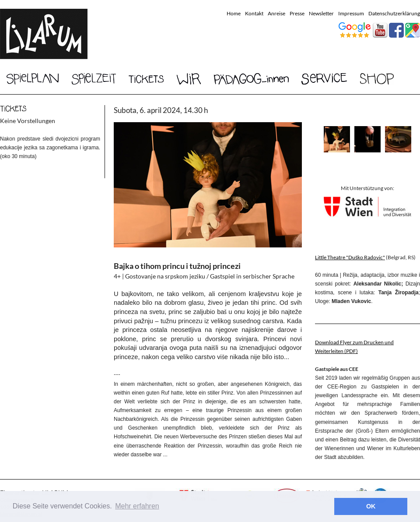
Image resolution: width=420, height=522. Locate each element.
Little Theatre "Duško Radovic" (350, 257)
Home (234, 13)
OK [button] (371, 506)
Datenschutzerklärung (394, 13)
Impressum (351, 13)
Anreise (276, 13)
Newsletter (321, 13)
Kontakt (254, 13)
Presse (297, 13)
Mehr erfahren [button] (137, 506)
